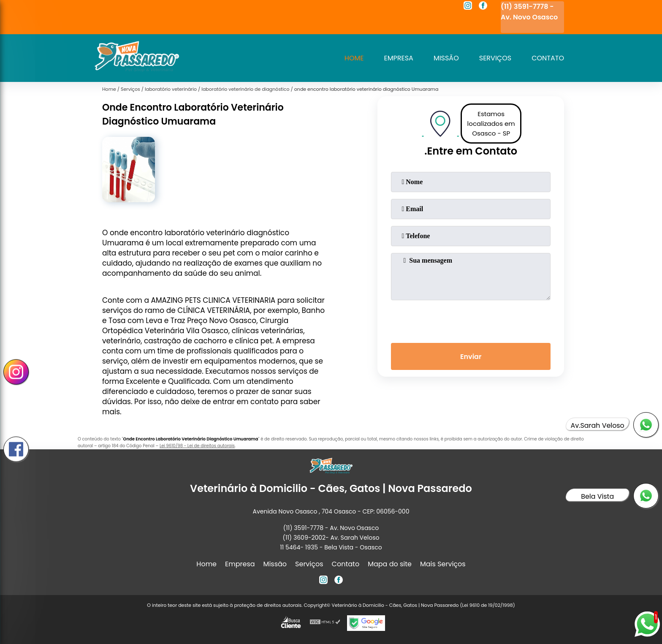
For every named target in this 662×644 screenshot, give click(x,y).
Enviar (471, 357)
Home (354, 58)
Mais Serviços (443, 564)
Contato (548, 58)
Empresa (399, 58)
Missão (446, 58)
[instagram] (468, 7)
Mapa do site (390, 564)
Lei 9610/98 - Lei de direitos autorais (197, 446)
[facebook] (483, 7)
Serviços (495, 58)
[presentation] (471, 320)
